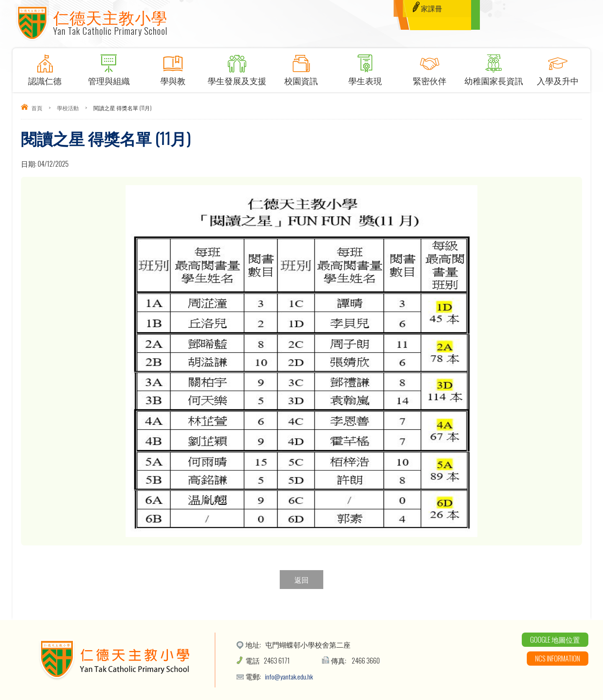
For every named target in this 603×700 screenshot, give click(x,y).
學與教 (173, 67)
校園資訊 (301, 67)
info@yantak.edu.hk (289, 676)
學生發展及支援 (237, 67)
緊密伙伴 (429, 67)
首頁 (37, 108)
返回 (301, 580)
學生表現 (365, 67)
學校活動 (68, 108)
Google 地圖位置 (555, 639)
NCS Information (558, 658)
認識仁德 (45, 67)
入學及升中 (558, 67)
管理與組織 (109, 67)
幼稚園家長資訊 (493, 67)
